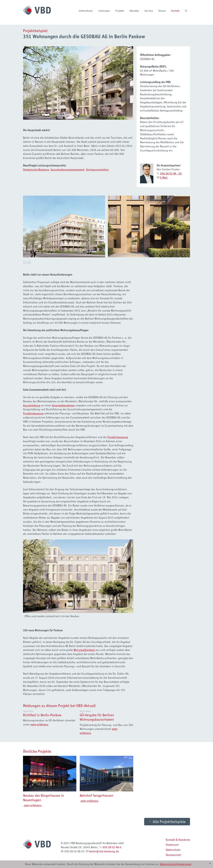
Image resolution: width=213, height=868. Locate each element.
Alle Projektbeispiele (169, 821)
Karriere (149, 11)
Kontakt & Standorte (178, 840)
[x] (210, 864)
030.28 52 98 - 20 (171, 173)
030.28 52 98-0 (112, 847)
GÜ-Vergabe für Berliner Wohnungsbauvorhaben (97, 717)
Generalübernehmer (63, 405)
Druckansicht (173, 855)
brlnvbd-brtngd (104, 851)
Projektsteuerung (33, 413)
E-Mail (164, 178)
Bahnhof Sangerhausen (97, 795)
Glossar (162, 11)
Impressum (172, 844)
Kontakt (175, 11)
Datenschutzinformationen (176, 864)
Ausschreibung (32, 405)
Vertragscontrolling (97, 170)
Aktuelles (134, 11)
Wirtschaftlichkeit (84, 650)
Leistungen (104, 11)
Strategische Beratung (36, 170)
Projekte (120, 11)
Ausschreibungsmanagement (68, 170)
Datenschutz (173, 850)
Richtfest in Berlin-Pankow (42, 715)
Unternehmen (86, 11)
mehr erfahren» (39, 724)
